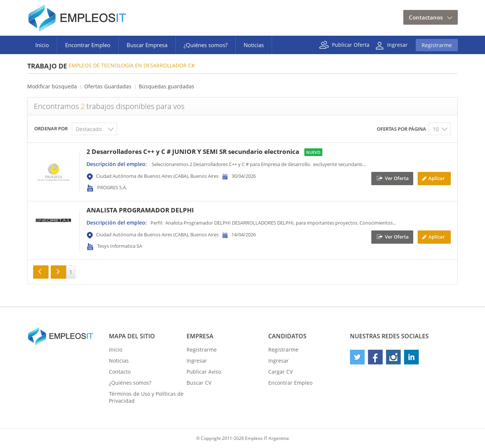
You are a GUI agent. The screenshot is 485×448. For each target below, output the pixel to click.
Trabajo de (47, 66)
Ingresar (397, 44)
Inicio (42, 45)
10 (436, 129)
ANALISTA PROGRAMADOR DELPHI (140, 210)
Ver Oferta (397, 178)
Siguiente (59, 272)
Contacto (120, 372)
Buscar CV (199, 383)
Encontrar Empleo (88, 45)
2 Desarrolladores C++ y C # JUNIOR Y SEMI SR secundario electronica (193, 151)
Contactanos (426, 17)
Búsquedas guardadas (167, 86)
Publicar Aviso (204, 372)
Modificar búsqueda (52, 86)
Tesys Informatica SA (120, 246)
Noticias (254, 45)
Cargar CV (280, 372)
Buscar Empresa (147, 45)
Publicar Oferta (351, 44)
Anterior (41, 272)
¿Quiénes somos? (206, 45)
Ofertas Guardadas (108, 86)
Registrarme (437, 45)
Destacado (89, 129)
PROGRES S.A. (112, 187)
